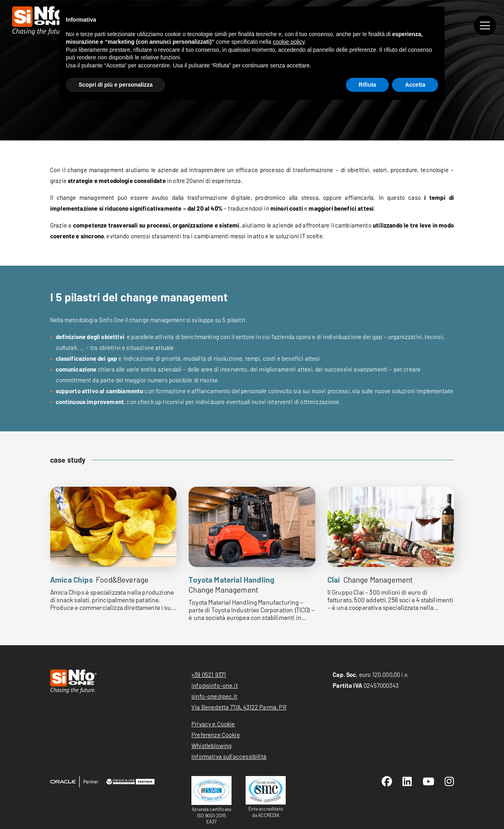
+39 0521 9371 (209, 675)
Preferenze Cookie (216, 735)
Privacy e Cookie (213, 724)
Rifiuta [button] (368, 85)
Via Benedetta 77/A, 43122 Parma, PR (239, 707)
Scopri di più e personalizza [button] (116, 85)
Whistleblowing (211, 746)
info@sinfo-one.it (215, 685)
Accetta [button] (415, 85)
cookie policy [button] (289, 42)
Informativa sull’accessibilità (229, 756)
